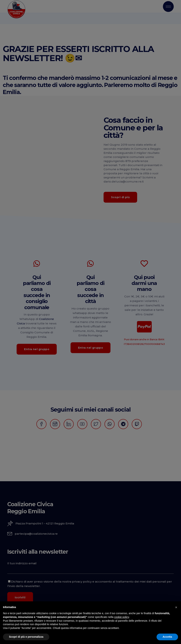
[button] (176, 607)
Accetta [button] (167, 637)
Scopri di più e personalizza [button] (26, 637)
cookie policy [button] (122, 617)
